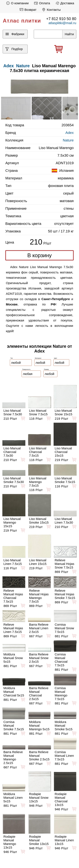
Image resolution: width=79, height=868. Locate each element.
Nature (23, 66)
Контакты (51, 10)
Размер (46, 369)
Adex (70, 133)
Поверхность (26, 369)
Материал (38, 358)
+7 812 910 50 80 (61, 19)
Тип (12, 358)
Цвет (56, 358)
